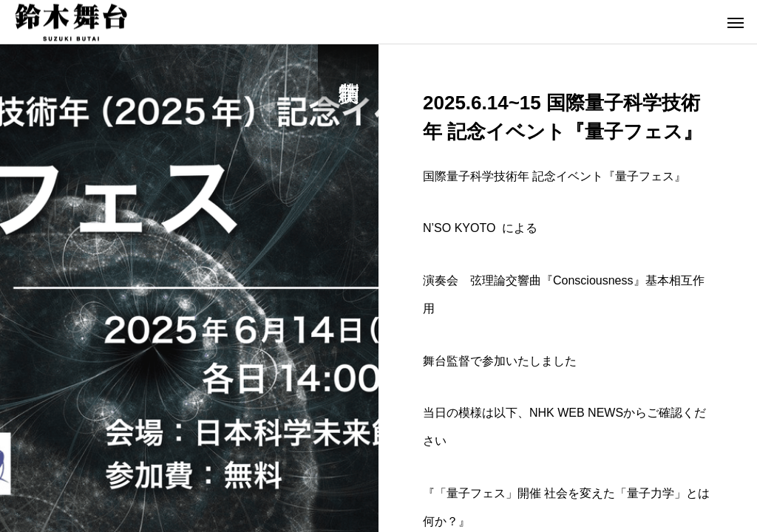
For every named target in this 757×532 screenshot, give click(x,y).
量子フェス (645, 176)
